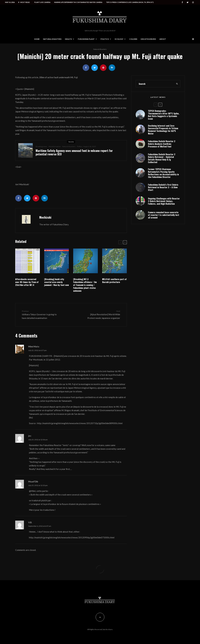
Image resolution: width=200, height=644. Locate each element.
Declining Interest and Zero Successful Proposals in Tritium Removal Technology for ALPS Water (163, 129)
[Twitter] (188, 2)
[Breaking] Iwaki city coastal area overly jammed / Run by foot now (57, 282)
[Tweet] (95, 68)
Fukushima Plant (86, 39)
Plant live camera (42, 2)
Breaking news (41, 146)
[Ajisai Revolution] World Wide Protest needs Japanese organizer (102, 315)
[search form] (155, 84)
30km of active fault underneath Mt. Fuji (58, 77)
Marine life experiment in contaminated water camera (78, 2)
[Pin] (103, 68)
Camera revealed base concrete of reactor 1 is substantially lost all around (164, 215)
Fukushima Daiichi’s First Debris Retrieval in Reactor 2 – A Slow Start (163, 187)
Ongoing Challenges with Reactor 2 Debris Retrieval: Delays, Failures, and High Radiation (164, 201)
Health (68, 39)
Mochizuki (45, 217)
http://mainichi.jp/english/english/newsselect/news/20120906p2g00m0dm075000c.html (72, 537)
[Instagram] (193, 2)
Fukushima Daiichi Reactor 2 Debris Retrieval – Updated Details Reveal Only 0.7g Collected (162, 158)
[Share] (86, 68)
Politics (105, 39)
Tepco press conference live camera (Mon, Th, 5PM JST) (130, 2)
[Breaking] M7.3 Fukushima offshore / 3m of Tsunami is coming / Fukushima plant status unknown (85, 285)
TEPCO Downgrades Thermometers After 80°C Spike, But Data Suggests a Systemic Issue (164, 115)
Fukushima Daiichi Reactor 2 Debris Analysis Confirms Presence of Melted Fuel (162, 144)
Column (133, 39)
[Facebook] (182, 2)
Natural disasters (52, 39)
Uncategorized (148, 39)
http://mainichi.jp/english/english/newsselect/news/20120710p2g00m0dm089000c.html (80, 423)
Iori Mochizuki (22, 184)
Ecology (119, 39)
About (163, 39)
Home (37, 39)
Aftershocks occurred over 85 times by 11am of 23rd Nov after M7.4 (27, 282)
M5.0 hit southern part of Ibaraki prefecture (114, 281)
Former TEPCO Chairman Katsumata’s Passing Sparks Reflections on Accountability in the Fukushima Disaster (163, 173)
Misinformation (55, 146)
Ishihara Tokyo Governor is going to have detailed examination (40, 315)
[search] (177, 84)
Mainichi (29, 89)
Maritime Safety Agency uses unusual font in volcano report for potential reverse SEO (74, 152)
